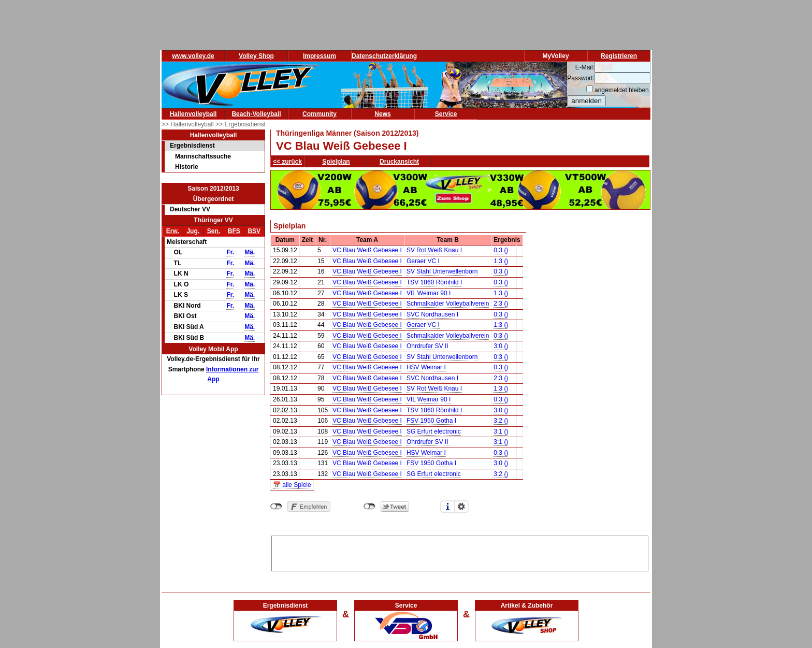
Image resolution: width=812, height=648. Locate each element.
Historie (187, 167)
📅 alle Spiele (292, 485)
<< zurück (287, 162)
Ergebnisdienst (192, 146)
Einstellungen (461, 507)
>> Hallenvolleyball (189, 124)
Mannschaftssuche (203, 156)
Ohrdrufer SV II (427, 346)
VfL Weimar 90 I (429, 293)
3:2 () (501, 421)
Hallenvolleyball (193, 114)
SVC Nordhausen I (432, 314)
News (382, 114)
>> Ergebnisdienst (241, 124)
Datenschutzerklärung (384, 56)
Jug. (193, 231)
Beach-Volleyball (256, 114)
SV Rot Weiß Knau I (434, 250)
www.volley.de (193, 56)
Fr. (230, 252)
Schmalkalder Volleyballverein (448, 304)
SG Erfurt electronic (434, 431)
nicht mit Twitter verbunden (369, 507)
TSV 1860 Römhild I (434, 282)
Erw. (173, 231)
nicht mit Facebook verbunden (276, 507)
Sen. (214, 231)
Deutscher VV (190, 209)
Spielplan (336, 162)
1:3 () (501, 261)
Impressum (320, 56)
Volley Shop (256, 56)
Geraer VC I (423, 261)
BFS (234, 231)
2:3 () (501, 304)
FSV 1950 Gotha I (431, 421)
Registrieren (619, 56)
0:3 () (501, 250)
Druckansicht (399, 162)
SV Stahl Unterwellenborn (442, 271)
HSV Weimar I (426, 367)
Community (320, 114)
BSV (254, 231)
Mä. (250, 252)
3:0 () (501, 346)
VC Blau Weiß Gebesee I (367, 250)
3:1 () (501, 431)
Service (446, 114)
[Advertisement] (460, 552)
